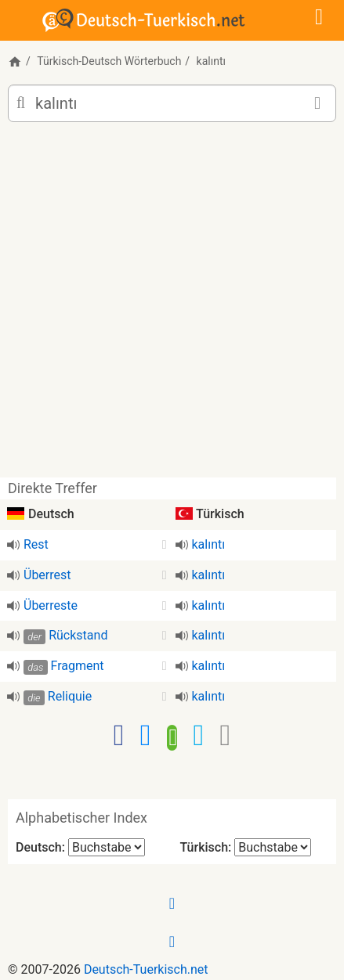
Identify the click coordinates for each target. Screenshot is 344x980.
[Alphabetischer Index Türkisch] (273, 847)
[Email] (225, 735)
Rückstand (78, 635)
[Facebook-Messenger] (146, 735)
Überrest (47, 575)
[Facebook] (119, 735)
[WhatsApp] (172, 735)
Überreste (51, 605)
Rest (36, 544)
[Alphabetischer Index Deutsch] (107, 847)
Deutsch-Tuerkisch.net (146, 969)
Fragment (78, 666)
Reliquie (70, 696)
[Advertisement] (172, 306)
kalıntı (209, 544)
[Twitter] (198, 735)
